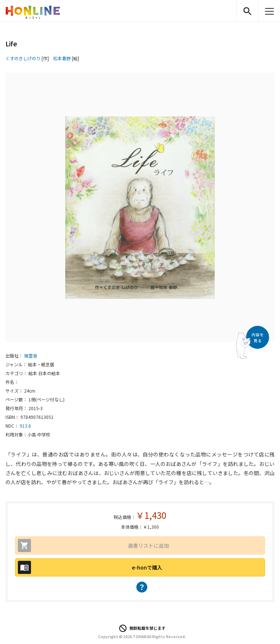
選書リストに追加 (148, 545)
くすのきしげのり (23, 58)
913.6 (25, 426)
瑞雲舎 (31, 356)
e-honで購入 (147, 567)
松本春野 (62, 58)
